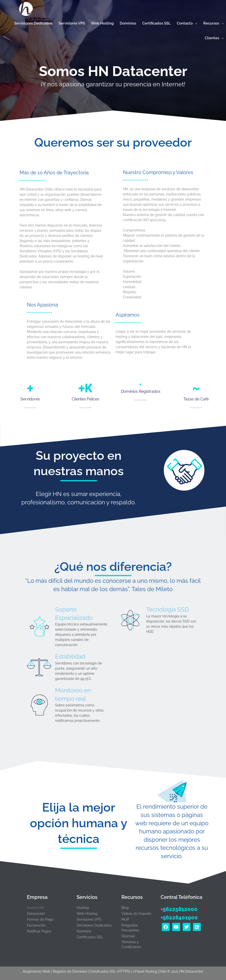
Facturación (36, 925)
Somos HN (36, 908)
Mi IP (125, 919)
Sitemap (128, 936)
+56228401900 (179, 917)
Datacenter (36, 914)
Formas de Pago (40, 919)
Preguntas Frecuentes (130, 928)
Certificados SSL (90, 937)
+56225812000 (179, 909)
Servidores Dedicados (94, 925)
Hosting (83, 908)
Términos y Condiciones (131, 944)
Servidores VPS (89, 919)
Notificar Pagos (39, 931)
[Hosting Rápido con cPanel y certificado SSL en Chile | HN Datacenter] (24, 10)
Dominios (84, 931)
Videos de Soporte (136, 914)
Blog (125, 908)
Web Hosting (87, 914)
